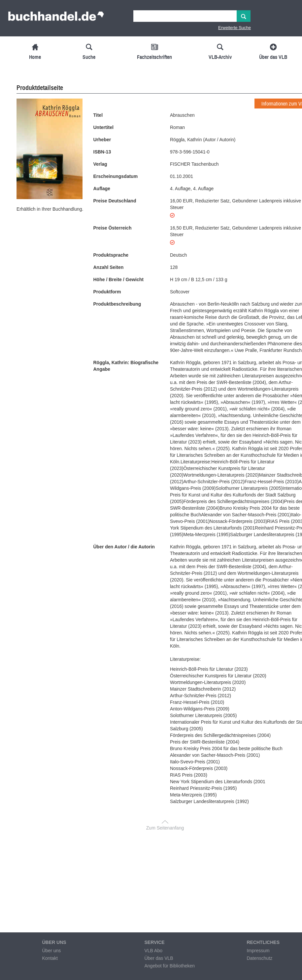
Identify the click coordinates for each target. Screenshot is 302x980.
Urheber (102, 140)
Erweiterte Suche (235, 28)
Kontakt (50, 958)
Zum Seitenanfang (165, 828)
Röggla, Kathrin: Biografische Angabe (126, 366)
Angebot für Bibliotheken (169, 966)
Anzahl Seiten (109, 267)
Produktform (107, 292)
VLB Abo (153, 951)
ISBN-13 (102, 152)
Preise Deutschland (115, 201)
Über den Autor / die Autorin (124, 547)
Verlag (100, 164)
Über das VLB (159, 958)
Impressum (258, 951)
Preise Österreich (113, 228)
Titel (98, 115)
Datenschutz (259, 958)
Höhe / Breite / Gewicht (118, 279)
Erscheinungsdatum (116, 176)
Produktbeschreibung (117, 304)
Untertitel (103, 127)
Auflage (102, 189)
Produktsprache (111, 255)
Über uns (51, 951)
